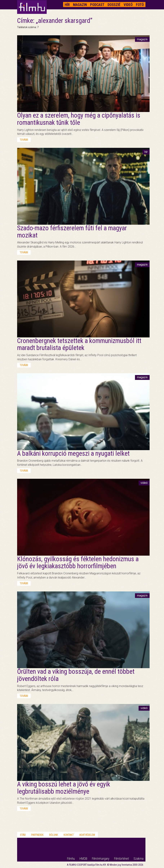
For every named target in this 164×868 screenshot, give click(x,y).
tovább (24, 140)
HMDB (83, 859)
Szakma (138, 859)
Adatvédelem (87, 835)
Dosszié (114, 5)
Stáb (23, 835)
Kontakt (69, 835)
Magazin (80, 5)
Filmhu (71, 859)
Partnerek (37, 835)
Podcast (97, 5)
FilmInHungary (101, 859)
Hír (67, 5)
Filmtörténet (121, 859)
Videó (128, 5)
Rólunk (54, 835)
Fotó (140, 5)
